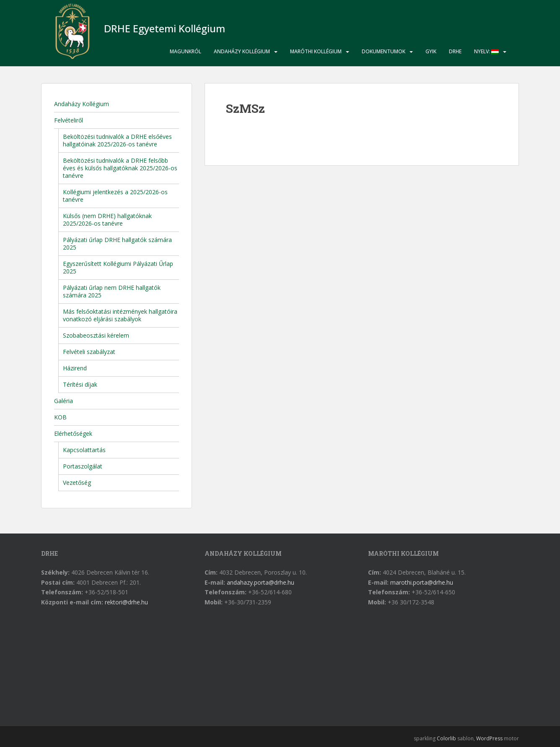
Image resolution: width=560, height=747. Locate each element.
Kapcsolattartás (84, 450)
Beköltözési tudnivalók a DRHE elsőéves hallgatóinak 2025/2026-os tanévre (117, 140)
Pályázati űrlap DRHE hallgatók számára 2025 (117, 243)
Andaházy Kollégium (242, 51)
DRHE (455, 51)
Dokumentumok (384, 51)
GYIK (431, 51)
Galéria (64, 401)
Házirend (75, 368)
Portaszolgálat (83, 466)
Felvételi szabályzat (89, 352)
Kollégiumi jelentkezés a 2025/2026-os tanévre (115, 196)
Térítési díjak (80, 384)
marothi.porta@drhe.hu (422, 582)
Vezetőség (77, 483)
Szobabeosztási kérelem (96, 335)
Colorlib (446, 738)
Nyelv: (486, 51)
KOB (60, 417)
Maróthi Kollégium (316, 51)
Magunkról (185, 51)
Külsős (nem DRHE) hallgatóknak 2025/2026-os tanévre (107, 220)
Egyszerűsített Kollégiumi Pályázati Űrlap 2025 (118, 267)
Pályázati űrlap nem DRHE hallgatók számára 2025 (112, 291)
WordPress (489, 738)
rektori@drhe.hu (126, 602)
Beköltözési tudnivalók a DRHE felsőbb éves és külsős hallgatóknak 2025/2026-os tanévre (120, 168)
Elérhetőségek (73, 433)
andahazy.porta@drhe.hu (261, 582)
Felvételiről (69, 120)
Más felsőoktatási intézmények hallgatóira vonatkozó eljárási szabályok (120, 315)
